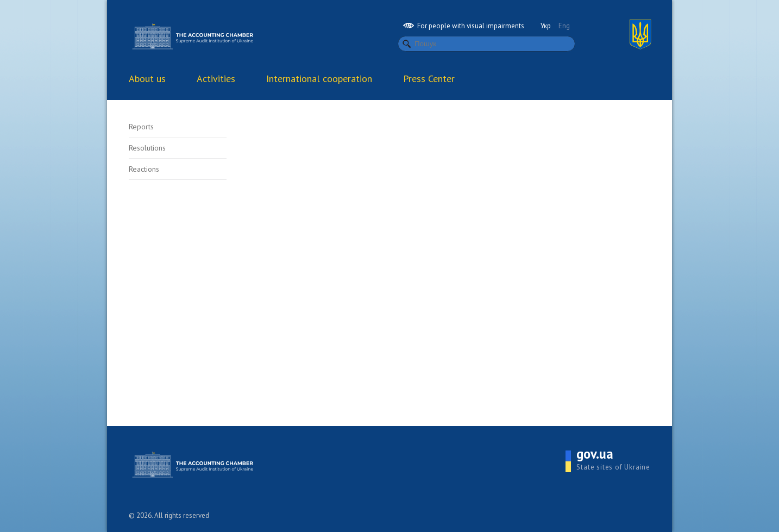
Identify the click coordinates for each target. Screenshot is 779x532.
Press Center (429, 79)
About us (147, 79)
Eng (564, 26)
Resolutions (147, 148)
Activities (216, 79)
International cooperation (319, 79)
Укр (546, 26)
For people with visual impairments (464, 26)
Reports (141, 127)
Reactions (144, 169)
